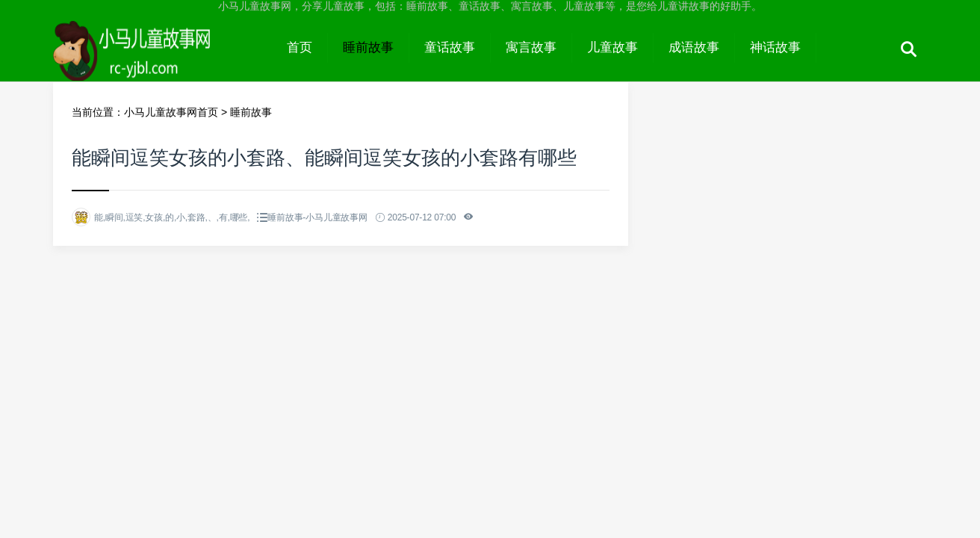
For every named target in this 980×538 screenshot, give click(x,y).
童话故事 (450, 47)
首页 (300, 47)
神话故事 (775, 47)
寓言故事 (531, 47)
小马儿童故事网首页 (171, 112)
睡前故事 (368, 47)
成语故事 (694, 47)
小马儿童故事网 (162, 61)
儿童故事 (612, 47)
